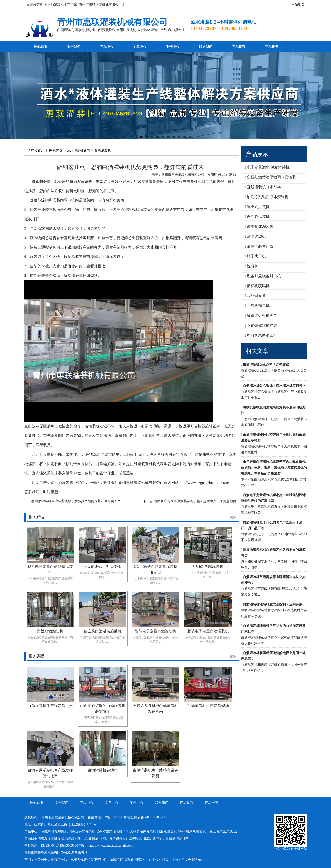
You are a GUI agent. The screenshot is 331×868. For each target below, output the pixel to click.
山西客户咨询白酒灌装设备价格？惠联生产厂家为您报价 (195, 501)
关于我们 (74, 47)
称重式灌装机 (257, 207)
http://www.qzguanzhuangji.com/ (111, 846)
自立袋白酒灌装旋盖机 (103, 631)
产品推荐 (272, 47)
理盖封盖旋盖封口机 (263, 276)
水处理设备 (255, 296)
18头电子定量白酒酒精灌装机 (50, 569)
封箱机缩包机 (257, 306)
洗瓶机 (252, 266)
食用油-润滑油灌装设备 (106, 838)
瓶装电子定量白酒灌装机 (208, 631)
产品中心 (107, 47)
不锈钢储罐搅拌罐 (261, 325)
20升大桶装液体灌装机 (140, 831)
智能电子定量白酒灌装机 (155, 631)
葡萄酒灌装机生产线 (73, 838)
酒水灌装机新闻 (78, 151)
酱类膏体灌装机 (259, 227)
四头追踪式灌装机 (82, 831)
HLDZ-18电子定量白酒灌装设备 (166, 838)
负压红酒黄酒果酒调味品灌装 (270, 177)
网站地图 (298, 4)
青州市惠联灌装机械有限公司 (112, 22)
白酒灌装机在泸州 (103, 770)
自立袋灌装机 (257, 217)
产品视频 (239, 47)
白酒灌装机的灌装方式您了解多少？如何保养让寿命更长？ (78, 501)
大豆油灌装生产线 (220, 831)
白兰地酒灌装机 (50, 631)
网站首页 (41, 47)
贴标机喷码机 (257, 286)
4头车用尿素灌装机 (192, 831)
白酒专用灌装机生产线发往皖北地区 (50, 773)
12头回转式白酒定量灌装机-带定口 (155, 569)
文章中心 (140, 47)
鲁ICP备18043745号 (113, 817)
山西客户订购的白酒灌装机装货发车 (103, 709)
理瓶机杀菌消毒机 (261, 335)
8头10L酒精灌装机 (208, 567)
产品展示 (257, 154)
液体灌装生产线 (259, 246)
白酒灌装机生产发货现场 (208, 706)
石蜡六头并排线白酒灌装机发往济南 (155, 709)
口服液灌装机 (167, 831)
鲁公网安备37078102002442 (147, 817)
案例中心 (173, 47)
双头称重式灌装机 (109, 831)
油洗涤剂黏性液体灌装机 (267, 197)
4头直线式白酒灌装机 (103, 567)
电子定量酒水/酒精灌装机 (267, 167)
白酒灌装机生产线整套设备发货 (155, 773)
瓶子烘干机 (255, 256)
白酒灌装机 (103, 151)
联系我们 (206, 47)
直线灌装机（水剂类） (265, 187)
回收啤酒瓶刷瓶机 (55, 831)
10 (190, 137)
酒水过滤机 (255, 236)
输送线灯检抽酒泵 (261, 315)
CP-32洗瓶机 (133, 838)
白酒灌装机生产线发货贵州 (50, 706)
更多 (233, 517)
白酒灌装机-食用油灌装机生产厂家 (52, 5)
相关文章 (257, 351)
